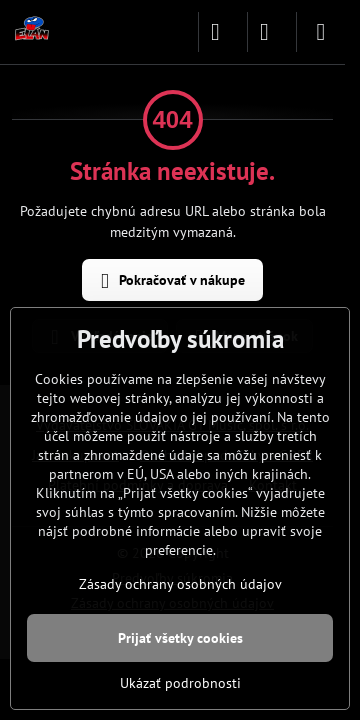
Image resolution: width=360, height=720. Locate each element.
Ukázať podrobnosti (180, 683)
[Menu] (321, 32)
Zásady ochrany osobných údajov (180, 584)
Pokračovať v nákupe (169, 281)
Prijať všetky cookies (180, 638)
